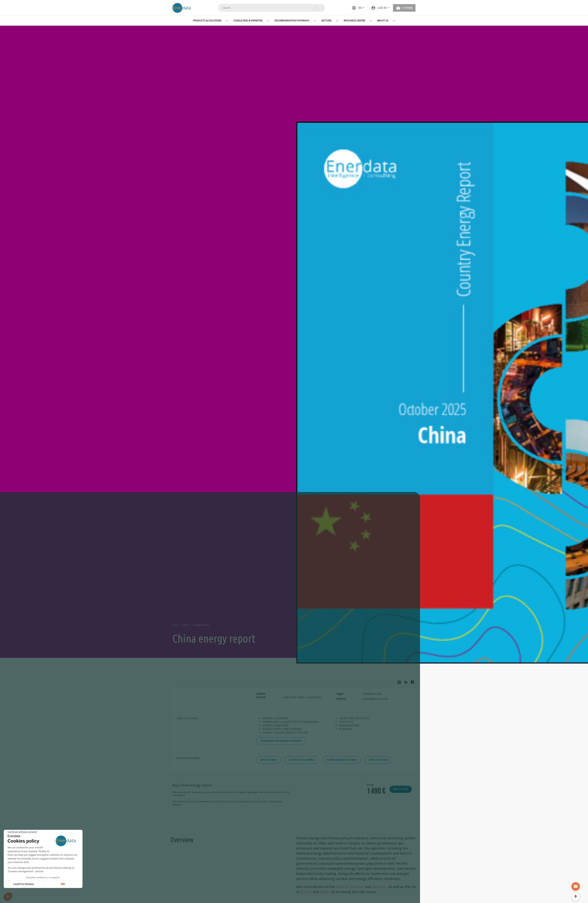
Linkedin (407, 683)
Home (176, 625)
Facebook (413, 683)
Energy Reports (201, 625)
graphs (306, 892)
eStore (186, 625)
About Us (383, 20)
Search (317, 8)
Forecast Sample (378, 760)
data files (379, 887)
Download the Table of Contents (281, 741)
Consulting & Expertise (248, 20)
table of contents (350, 887)
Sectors (326, 20)
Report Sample (269, 760)
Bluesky (400, 684)
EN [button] (357, 8)
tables (325, 892)
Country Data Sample (302, 760)
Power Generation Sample (342, 760)
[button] (380, 8)
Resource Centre (354, 20)
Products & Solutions (207, 20)
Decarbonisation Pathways (292, 20)
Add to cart (401, 789)
